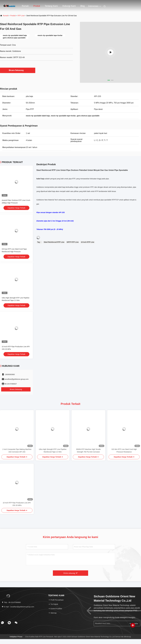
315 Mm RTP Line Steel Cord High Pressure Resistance (124, 451)
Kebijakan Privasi (16, 637)
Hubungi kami (69, 6)
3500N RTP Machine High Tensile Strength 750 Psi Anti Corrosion (88, 451)
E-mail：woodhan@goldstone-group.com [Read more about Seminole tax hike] (18, 607)
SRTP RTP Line (73, 242)
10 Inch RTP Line (88, 242)
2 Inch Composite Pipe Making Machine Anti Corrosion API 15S (17, 451)
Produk (37, 6)
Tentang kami (51, 6)
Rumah (25, 6)
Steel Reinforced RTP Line (54, 242)
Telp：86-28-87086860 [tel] (11, 602)
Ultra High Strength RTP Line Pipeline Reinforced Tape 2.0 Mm (53, 451)
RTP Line (21, 16)
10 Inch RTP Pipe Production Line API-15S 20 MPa (17, 504)
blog (82, 6)
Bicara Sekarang (18, 70)
